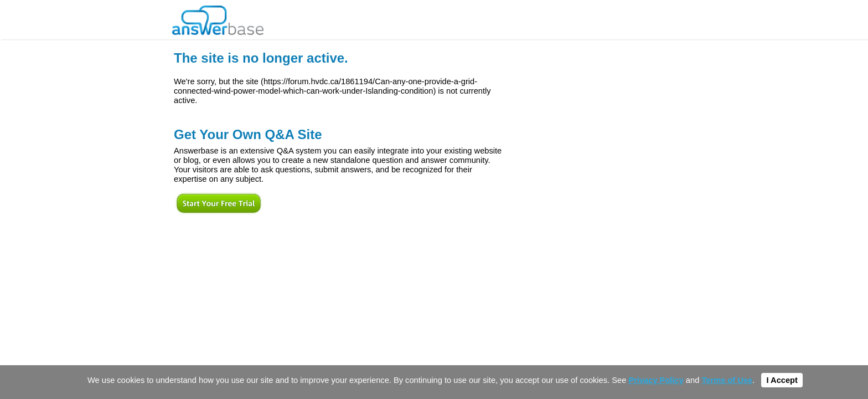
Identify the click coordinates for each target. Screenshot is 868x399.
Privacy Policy (656, 380)
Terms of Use (727, 380)
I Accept (782, 380)
